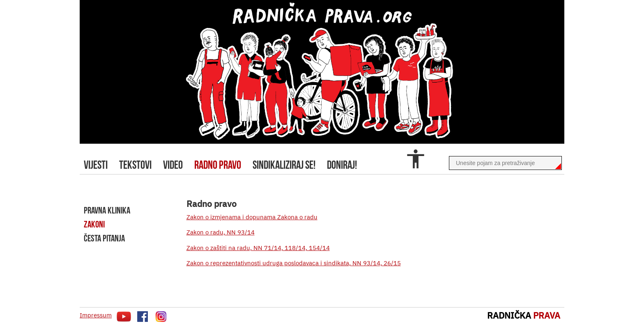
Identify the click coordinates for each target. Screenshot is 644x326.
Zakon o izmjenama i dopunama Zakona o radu (252, 217)
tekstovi (135, 165)
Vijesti (96, 165)
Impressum (96, 315)
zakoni (94, 224)
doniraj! (342, 165)
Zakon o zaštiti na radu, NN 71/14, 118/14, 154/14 (258, 248)
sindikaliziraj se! (284, 165)
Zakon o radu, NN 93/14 (221, 232)
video (173, 165)
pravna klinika (107, 210)
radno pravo (218, 165)
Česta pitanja (104, 238)
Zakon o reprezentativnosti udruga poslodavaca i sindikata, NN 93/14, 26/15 (294, 263)
